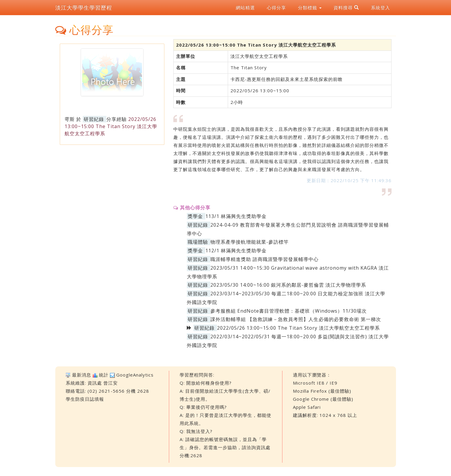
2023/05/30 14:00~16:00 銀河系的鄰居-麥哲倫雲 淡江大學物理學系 (288, 285)
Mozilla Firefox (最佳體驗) (322, 391)
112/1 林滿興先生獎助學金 (236, 251)
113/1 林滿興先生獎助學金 (236, 216)
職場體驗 (198, 242)
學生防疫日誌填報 (85, 399)
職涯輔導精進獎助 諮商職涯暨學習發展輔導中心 (265, 259)
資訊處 (95, 383)
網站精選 (245, 7)
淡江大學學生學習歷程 (84, 7)
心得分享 (276, 7)
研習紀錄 (94, 119)
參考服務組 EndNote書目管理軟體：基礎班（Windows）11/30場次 (289, 311)
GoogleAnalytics (135, 375)
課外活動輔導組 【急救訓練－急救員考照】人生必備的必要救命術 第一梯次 (296, 319)
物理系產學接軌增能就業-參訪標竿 (250, 242)
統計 (104, 375)
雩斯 (70, 119)
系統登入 (380, 7)
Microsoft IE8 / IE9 (315, 383)
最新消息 (82, 375)
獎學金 (195, 216)
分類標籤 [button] (310, 7)
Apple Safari (307, 407)
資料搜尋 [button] (346, 7)
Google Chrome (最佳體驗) (323, 399)
